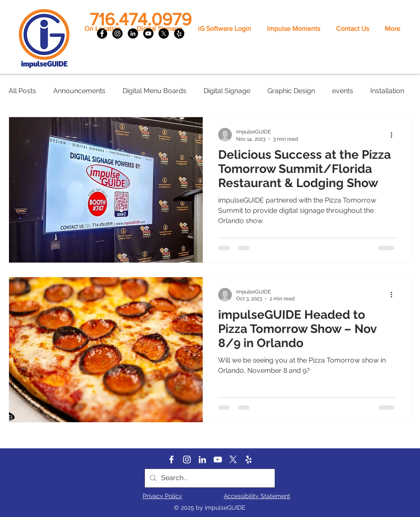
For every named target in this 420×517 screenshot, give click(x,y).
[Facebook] (102, 33)
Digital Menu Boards (154, 91)
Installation (387, 91)
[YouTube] (148, 33)
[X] (164, 33)
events (343, 91)
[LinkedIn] (133, 33)
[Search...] (209, 478)
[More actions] (394, 135)
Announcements (79, 91)
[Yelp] (179, 33)
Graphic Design (291, 91)
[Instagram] (117, 33)
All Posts (22, 91)
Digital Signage (227, 91)
